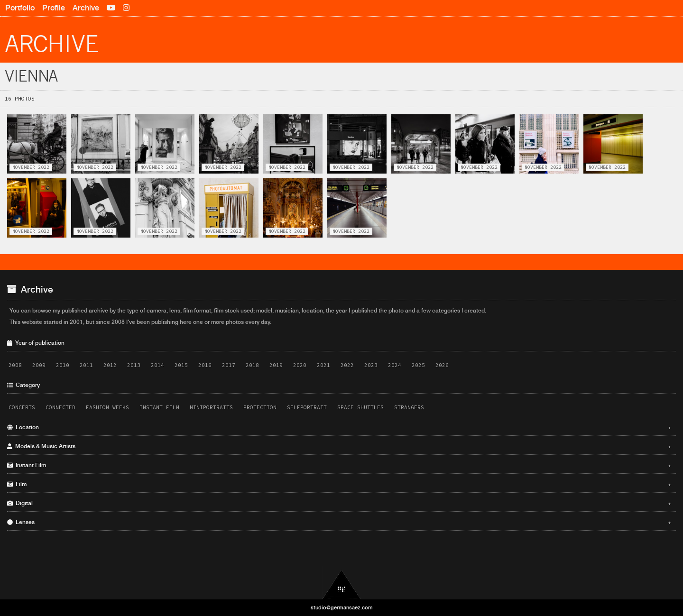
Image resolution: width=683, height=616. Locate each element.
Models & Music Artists (339, 446)
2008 (15, 365)
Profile (54, 8)
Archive (86, 8)
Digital (339, 503)
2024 (395, 365)
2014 (157, 365)
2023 (371, 365)
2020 (300, 365)
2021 (323, 365)
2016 (205, 365)
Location (339, 427)
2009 (39, 365)
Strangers (409, 407)
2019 (276, 365)
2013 (134, 365)
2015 (181, 365)
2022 (347, 365)
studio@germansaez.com (342, 607)
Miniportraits (211, 407)
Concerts (22, 407)
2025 (418, 365)
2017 (229, 365)
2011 (86, 365)
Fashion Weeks (107, 407)
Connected (60, 407)
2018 (252, 365)
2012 (110, 365)
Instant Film (159, 407)
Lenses (339, 522)
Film (339, 484)
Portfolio (20, 8)
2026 (442, 365)
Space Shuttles (360, 407)
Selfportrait (307, 407)
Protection (260, 407)
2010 (63, 365)
